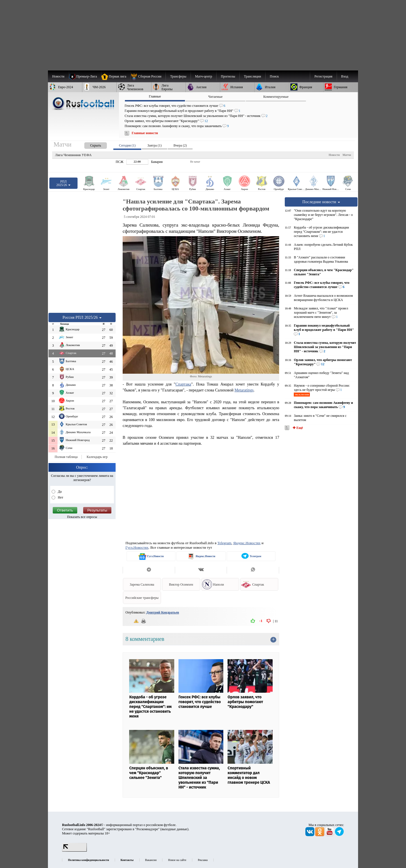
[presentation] (90, 144)
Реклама (203, 860)
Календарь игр (97, 457)
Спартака (183, 384)
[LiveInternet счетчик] (74, 851)
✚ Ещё (297, 428)
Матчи (347, 155)
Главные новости (145, 133)
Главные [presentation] (155, 96)
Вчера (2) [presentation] (180, 145)
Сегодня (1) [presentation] (127, 145)
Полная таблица (66, 457)
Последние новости (321, 202)
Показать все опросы (82, 517)
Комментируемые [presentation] (276, 97)
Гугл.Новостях (137, 547)
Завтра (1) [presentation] (155, 145)
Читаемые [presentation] (215, 97)
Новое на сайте (177, 860)
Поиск (274, 76)
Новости (334, 155)
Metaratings (244, 390)
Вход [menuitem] (345, 76)
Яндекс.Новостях (247, 543)
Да (59, 491)
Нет (60, 497)
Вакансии (151, 860)
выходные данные (175, 829)
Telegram (224, 543)
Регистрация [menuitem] (323, 76)
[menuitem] (148, 76)
